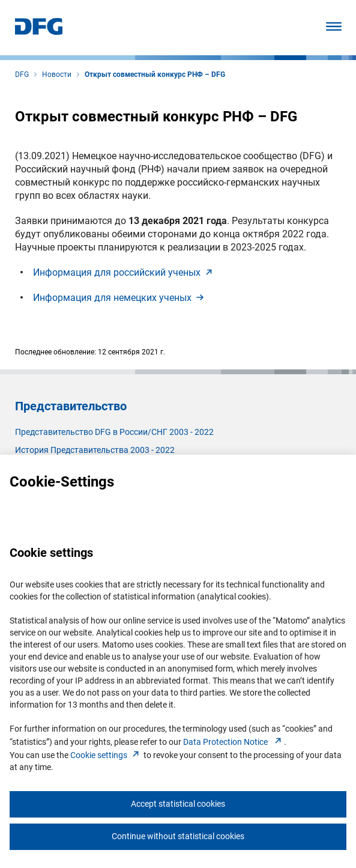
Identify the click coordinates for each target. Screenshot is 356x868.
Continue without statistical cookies (178, 836)
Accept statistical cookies (178, 804)
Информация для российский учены (124, 272)
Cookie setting (106, 755)
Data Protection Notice (234, 742)
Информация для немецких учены (119, 298)
